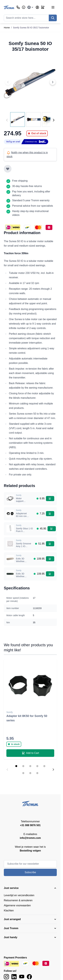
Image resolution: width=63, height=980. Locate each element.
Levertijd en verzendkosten (19, 895)
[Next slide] (53, 770)
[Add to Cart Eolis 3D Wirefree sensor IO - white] (50, 559)
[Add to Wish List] (8, 169)
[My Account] (37, 7)
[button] (30, 888)
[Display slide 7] (30, 773)
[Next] (54, 120)
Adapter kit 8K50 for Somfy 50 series (27, 718)
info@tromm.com (30, 838)
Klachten (9, 911)
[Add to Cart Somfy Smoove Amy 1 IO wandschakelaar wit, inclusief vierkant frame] (50, 544)
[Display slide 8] (37, 773)
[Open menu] (53, 7)
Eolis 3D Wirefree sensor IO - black (21, 578)
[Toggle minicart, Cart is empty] (43, 7)
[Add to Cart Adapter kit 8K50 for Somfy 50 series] (30, 753)
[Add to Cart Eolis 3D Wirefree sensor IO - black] (50, 574)
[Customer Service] (18, 7)
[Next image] (53, 82)
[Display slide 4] (37, 766)
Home (7, 28)
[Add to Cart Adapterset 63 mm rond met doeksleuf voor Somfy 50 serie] (50, 514)
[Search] (53, 18)
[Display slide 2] (23, 766)
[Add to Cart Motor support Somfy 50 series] (50, 499)
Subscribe (30, 872)
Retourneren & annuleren (18, 900)
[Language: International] (30, 7)
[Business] (24, 7)
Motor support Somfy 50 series (21, 503)
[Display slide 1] (16, 766)
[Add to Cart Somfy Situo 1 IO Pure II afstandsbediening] (52, 529)
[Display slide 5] (44, 766)
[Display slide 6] (23, 773)
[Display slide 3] (30, 766)
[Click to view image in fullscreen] (30, 82)
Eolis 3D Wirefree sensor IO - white (21, 563)
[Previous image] (8, 82)
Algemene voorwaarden (17, 905)
